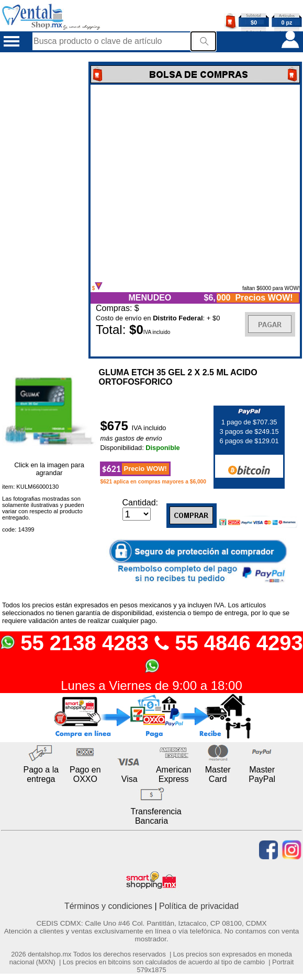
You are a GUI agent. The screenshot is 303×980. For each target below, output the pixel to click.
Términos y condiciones (108, 906)
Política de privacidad (199, 906)
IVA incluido (149, 428)
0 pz (287, 22)
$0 (254, 22)
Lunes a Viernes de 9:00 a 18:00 (151, 685)
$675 (116, 426)
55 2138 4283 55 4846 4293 (151, 653)
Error (195, 183)
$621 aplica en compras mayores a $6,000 (153, 482)
